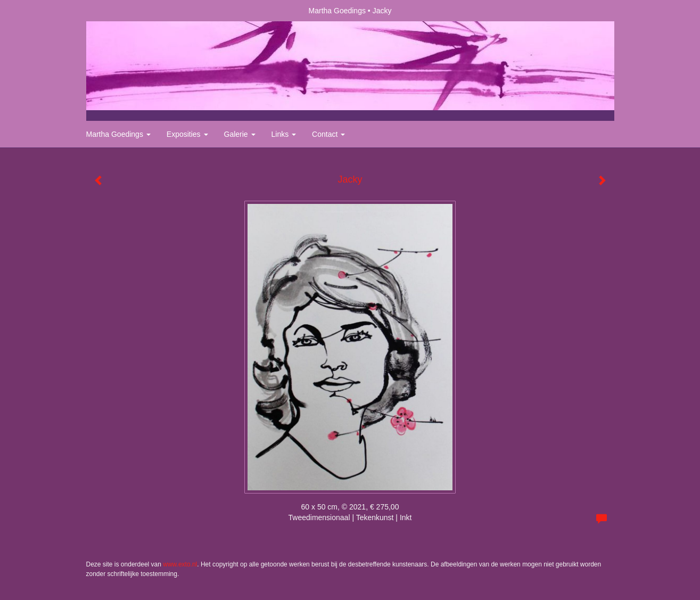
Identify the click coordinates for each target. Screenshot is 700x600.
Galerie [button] (240, 134)
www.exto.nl (180, 564)
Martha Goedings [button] (118, 134)
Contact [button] (328, 134)
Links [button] (284, 134)
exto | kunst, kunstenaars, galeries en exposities (116, 11)
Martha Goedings (337, 11)
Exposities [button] (187, 134)
